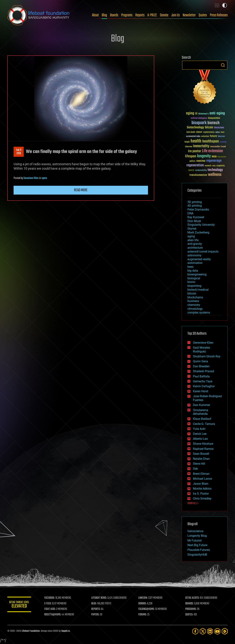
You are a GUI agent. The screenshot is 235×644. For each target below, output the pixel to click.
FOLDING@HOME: (148, 609)
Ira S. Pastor (201, 494)
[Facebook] (195, 631)
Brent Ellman (201, 474)
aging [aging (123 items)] (190, 113)
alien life (193, 240)
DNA (190, 213)
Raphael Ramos (203, 449)
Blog (104, 15)
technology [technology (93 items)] (215, 170)
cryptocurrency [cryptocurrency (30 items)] (209, 132)
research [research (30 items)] (208, 166)
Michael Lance (202, 479)
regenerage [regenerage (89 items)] (214, 161)
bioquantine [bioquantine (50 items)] (214, 118)
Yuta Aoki (199, 429)
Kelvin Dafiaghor (204, 386)
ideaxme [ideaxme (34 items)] (189, 147)
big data (193, 271)
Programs (127, 15)
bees (190, 267)
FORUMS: (144, 615)
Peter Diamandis (198, 210)
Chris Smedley (202, 498)
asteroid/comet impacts (203, 251)
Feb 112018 (19, 152)
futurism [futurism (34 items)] (221, 137)
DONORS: (143, 604)
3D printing (195, 202)
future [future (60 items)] (213, 136)
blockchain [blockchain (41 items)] (219, 128)
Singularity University (201, 225)
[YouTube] (217, 631)
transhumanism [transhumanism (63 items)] (198, 175)
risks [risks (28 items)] (214, 166)
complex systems (199, 313)
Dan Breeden (201, 366)
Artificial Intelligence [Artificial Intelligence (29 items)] (199, 118)
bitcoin (192, 293)
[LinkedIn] (210, 631)
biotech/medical (198, 290)
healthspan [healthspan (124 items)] (211, 141)
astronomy (194, 255)
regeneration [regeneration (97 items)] (195, 165)
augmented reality (199, 259)
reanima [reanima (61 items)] (201, 161)
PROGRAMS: (191, 609)
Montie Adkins (202, 489)
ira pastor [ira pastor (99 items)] (195, 151)
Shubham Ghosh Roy (207, 356)
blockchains (195, 297)
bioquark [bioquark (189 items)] (199, 123)
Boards (114, 15)
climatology (195, 309)
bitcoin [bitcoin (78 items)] (209, 128)
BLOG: (95, 604)
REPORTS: (97, 609)
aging (191, 236)
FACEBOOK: (51, 598)
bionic (191, 282)
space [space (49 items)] (191, 170)
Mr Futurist (195, 540)
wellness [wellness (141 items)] (215, 175)
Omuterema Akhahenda (201, 412)
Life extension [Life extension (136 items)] (212, 151)
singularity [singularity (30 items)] (221, 166)
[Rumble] (225, 631)
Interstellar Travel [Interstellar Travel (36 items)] (218, 147)
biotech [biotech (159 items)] (214, 123)
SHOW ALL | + (193, 503)
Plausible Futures (199, 550)
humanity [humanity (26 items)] (223, 142)
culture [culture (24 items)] (218, 132)
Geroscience (195, 531)
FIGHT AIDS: (52, 609)
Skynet (192, 229)
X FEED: (50, 604)
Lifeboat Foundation (31, 631)
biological (194, 278)
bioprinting (194, 286)
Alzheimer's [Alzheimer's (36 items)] (203, 114)
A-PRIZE (152, 15)
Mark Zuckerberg (198, 232)
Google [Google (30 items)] (187, 142)
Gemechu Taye (203, 381)
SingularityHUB (197, 555)
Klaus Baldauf (202, 419)
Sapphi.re (66, 631)
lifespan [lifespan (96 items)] (191, 156)
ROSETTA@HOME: (55, 615)
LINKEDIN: (144, 598)
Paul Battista (201, 376)
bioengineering (197, 274)
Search (223, 65)
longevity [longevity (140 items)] (204, 156)
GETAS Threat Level (20, 605)
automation (195, 263)
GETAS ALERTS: (193, 598)
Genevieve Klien (31, 178)
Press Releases (219, 15)
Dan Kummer (201, 405)
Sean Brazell (201, 454)
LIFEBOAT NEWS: (101, 598)
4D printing (195, 206)
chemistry (194, 305)
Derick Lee (200, 434)
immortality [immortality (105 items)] (201, 146)
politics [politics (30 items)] (192, 161)
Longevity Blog (197, 536)
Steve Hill (199, 464)
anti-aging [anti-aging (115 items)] (217, 113)
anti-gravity (195, 244)
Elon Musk (194, 221)
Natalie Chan (201, 459)
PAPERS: (97, 615)
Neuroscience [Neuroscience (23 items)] (222, 157)
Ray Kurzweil (196, 217)
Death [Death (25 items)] (223, 132)
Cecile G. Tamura (204, 424)
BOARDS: (190, 604)
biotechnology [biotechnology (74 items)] (195, 128)
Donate (164, 15)
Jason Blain (201, 484)
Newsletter (189, 15)
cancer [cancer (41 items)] (199, 132)
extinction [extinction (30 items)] (205, 137)
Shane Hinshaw (203, 444)
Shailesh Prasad (204, 371)
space (44, 178)
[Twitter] (203, 631)
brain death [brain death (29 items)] (191, 132)
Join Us (176, 15)
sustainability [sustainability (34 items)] (201, 171)
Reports (140, 15)
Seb (195, 469)
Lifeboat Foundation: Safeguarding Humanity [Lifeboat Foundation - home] (39, 15)
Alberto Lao (200, 439)
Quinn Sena (200, 361)
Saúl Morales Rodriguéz (201, 350)
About (95, 15)
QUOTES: (190, 615)
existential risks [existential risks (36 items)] (193, 137)
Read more (81, 190)
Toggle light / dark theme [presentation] (225, 5)
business (193, 301)
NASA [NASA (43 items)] (214, 157)
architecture (195, 248)
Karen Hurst (201, 391)
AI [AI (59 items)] (196, 114)
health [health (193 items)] (196, 141)
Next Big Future (197, 545)
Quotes (203, 15)
